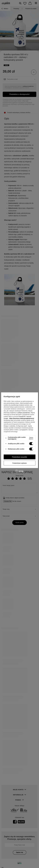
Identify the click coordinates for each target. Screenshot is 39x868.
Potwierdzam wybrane (20, 463)
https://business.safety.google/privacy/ (22, 418)
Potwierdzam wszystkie (19, 457)
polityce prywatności (24, 413)
